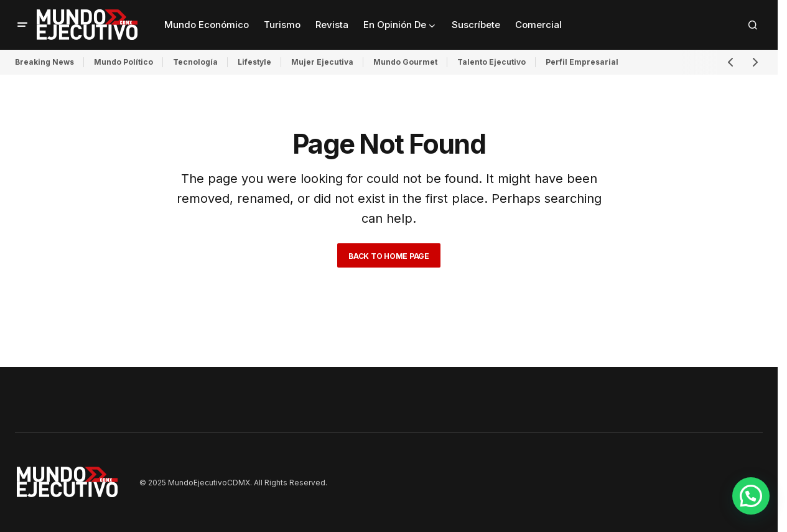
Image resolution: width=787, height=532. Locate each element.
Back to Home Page (389, 256)
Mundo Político (123, 62)
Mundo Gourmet (405, 62)
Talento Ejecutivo (491, 62)
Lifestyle (254, 62)
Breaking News (44, 62)
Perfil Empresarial (582, 62)
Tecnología (195, 62)
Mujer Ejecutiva (322, 62)
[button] (22, 25)
